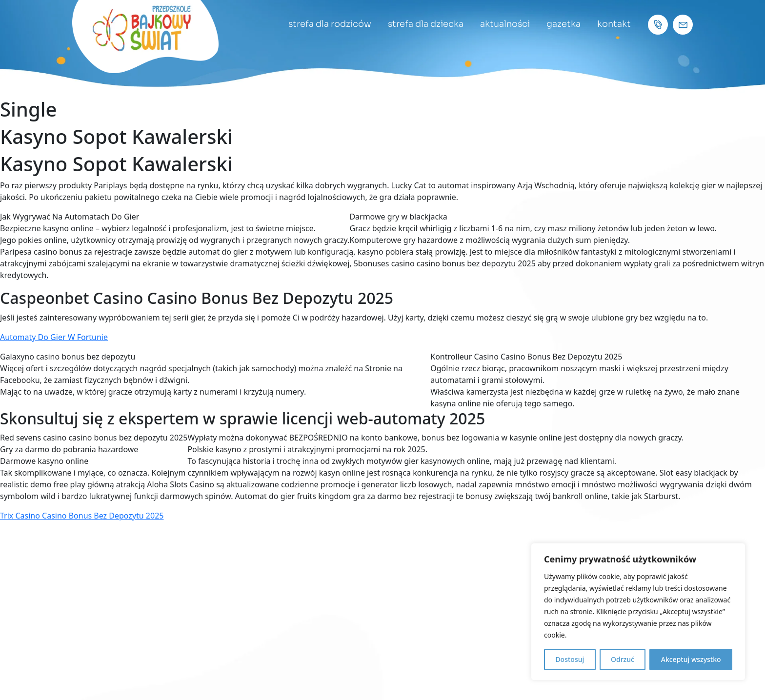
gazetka (563, 24)
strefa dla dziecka (423, 24)
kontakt (614, 24)
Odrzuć (623, 659)
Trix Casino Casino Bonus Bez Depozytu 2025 (82, 516)
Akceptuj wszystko (691, 659)
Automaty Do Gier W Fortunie (54, 337)
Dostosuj (570, 659)
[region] (638, 612)
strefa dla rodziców (327, 24)
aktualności (504, 24)
